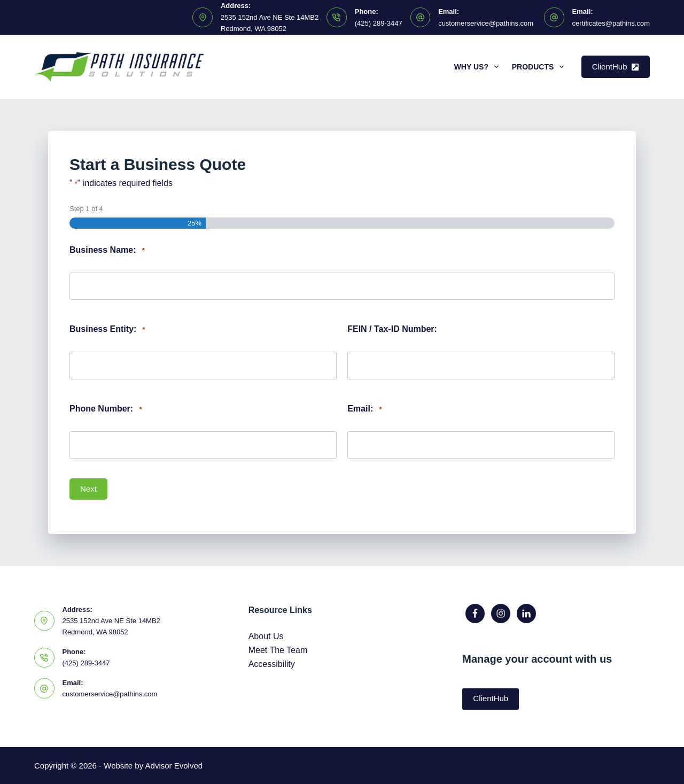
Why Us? (479, 67)
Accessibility (272, 664)
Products (540, 67)
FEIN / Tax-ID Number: (392, 329)
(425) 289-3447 (379, 23)
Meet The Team (278, 650)
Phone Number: (106, 409)
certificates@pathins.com (611, 23)
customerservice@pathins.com (486, 23)
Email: (364, 409)
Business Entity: (107, 329)
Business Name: (107, 250)
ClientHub (616, 67)
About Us (266, 636)
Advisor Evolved (174, 766)
